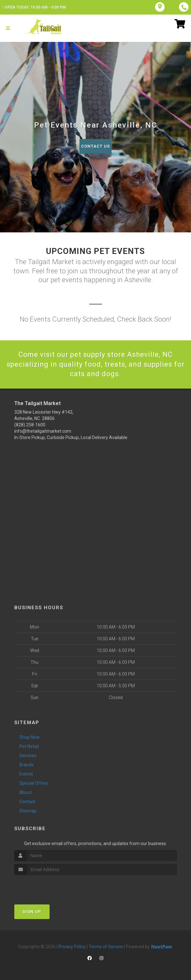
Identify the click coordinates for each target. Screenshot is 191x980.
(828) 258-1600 (30, 425)
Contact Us (95, 146)
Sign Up (32, 912)
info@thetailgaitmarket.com (43, 431)
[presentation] (48, 887)
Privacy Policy (72, 947)
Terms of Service (106, 947)
